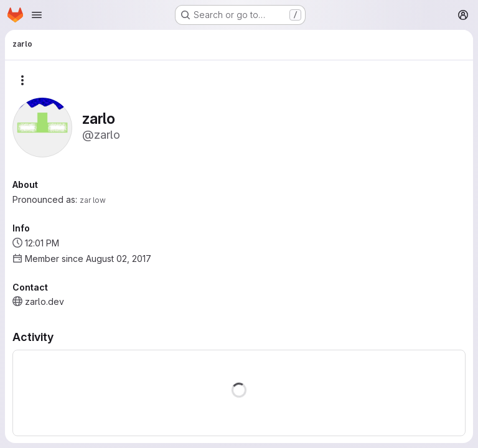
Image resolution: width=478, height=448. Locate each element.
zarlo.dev (45, 301)
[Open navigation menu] (37, 15)
